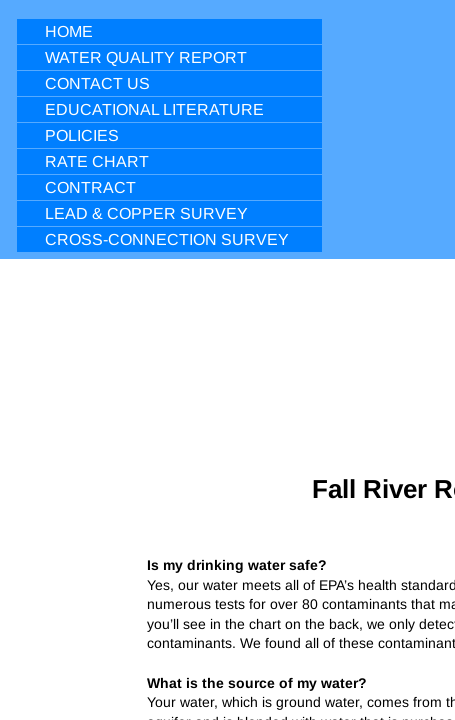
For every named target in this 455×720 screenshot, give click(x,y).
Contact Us (97, 83)
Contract (90, 187)
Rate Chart (97, 161)
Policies (82, 135)
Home (69, 31)
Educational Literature (154, 109)
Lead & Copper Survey (146, 213)
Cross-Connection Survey (167, 239)
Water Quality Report (146, 57)
